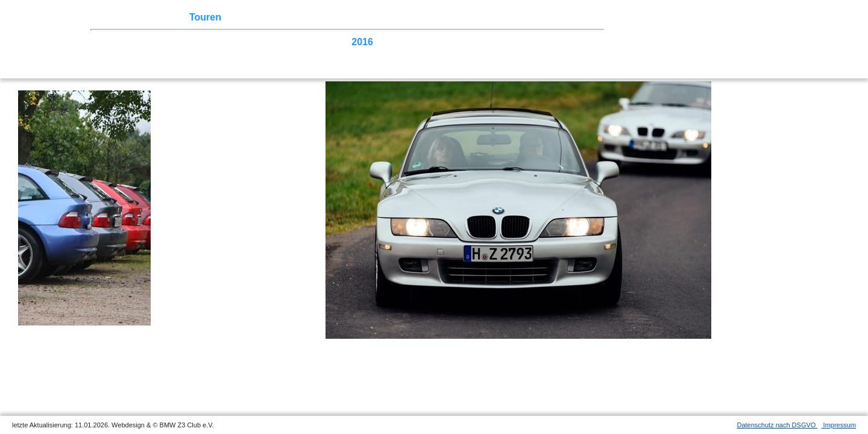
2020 (253, 42)
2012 (473, 42)
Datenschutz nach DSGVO (778, 425)
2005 (170, 53)
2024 (143, 42)
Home (118, 17)
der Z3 (371, 17)
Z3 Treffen (160, 17)
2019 (280, 42)
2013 (445, 42)
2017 (335, 42)
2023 (170, 42)
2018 (307, 42)
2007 (115, 53)
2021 (225, 42)
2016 (362, 42)
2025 (115, 42)
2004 (198, 53)
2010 (527, 42)
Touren (205, 17)
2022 (198, 42)
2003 (225, 53)
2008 (582, 42)
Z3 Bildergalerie (427, 17)
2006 (143, 53)
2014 (418, 42)
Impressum (839, 425)
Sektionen (327, 17)
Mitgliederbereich (541, 17)
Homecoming (300, 53)
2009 (555, 42)
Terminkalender (263, 17)
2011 (500, 42)
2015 (390, 42)
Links (482, 17)
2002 (253, 53)
